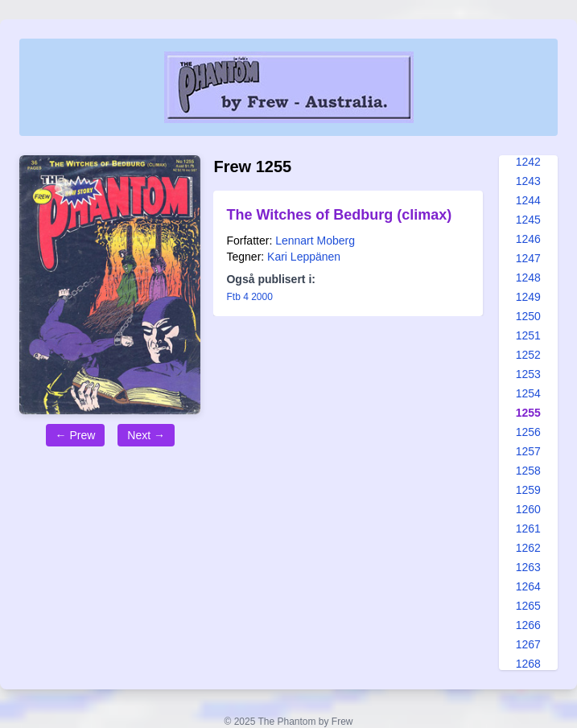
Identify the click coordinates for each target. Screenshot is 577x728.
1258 (528, 471)
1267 (528, 644)
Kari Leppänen (304, 257)
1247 (528, 258)
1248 (528, 278)
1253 (528, 374)
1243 (528, 181)
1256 (528, 432)
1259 (528, 490)
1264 (528, 586)
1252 (528, 355)
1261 (528, 529)
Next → (146, 435)
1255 (528, 413)
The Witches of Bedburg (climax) (339, 215)
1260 (528, 509)
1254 (528, 393)
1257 (528, 451)
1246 (528, 239)
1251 (528, 335)
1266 (528, 625)
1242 (528, 162)
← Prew (76, 435)
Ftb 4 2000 (249, 297)
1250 (528, 316)
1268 (528, 664)
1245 (528, 220)
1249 (528, 297)
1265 (528, 606)
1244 (528, 200)
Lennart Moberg (315, 241)
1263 (528, 567)
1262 (528, 548)
